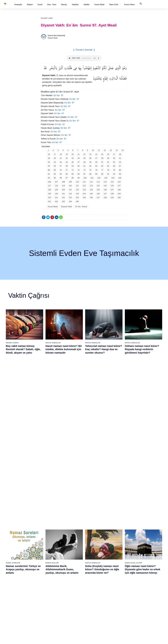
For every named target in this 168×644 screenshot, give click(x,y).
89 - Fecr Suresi (116, 597)
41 (120, 158)
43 (55, 162)
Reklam (119, 640)
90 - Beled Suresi (116, 601)
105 (120, 178)
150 (49, 198)
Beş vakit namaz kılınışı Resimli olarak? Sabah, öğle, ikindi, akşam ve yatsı (23, 349)
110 (77, 182)
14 (117, 150)
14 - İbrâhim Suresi (20, 601)
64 (102, 166)
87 (84, 174)
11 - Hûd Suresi (19, 589)
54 (120, 162)
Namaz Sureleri (13, 399)
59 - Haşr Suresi (92, 552)
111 (84, 182)
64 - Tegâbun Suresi (93, 572)
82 (55, 174)
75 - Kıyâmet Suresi (93, 617)
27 (114, 154)
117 (49, 186)
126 (112, 186)
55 (49, 166)
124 (98, 186)
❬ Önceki (78, 50)
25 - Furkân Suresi (44, 568)
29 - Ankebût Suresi (45, 585)
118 (56, 186)
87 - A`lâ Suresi (116, 589)
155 (84, 198)
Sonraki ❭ (90, 50)
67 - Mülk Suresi (92, 585)
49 (90, 162)
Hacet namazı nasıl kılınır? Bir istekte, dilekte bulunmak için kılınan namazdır (64, 349)
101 (92, 178)
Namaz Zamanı (148, 640)
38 (102, 158)
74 (84, 170)
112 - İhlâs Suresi (141, 613)
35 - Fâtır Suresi (43, 609)
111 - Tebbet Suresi (141, 609)
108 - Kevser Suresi (142, 597)
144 (84, 194)
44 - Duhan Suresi (68, 568)
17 (55, 154)
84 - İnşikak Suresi (117, 576)
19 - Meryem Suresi (21, 621)
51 (102, 162)
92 (114, 174)
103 (106, 178)
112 (91, 182)
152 (63, 198)
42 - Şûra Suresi (68, 560)
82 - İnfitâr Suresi (116, 568)
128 (49, 190)
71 (67, 170)
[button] (18, 5)
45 (67, 162)
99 (79, 178)
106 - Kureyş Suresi (142, 589)
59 (73, 166)
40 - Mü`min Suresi (69, 552)
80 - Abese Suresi (117, 560)
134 (91, 190)
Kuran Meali (99, 5)
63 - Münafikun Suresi (94, 568)
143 (77, 194)
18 (61, 154)
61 (84, 166)
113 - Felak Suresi (141, 617)
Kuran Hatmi (129, 5)
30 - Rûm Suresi (43, 589)
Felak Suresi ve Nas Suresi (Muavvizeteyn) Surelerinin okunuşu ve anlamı (101, 462)
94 (49, 178)
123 (91, 186)
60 (79, 166)
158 (105, 198)
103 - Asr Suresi (140, 576)
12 (105, 150)
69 (55, 170)
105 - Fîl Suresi (140, 585)
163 (63, 202)
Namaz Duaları (52, 399)
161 (49, 202)
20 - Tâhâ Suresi (44, 548)
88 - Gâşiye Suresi (117, 593)
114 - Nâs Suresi (140, 621)
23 (90, 154)
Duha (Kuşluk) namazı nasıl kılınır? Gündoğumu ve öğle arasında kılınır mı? (102, 406)
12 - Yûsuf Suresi (20, 593)
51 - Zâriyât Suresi (68, 597)
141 (63, 194)
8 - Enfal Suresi (19, 576)
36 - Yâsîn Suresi (44, 613)
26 (108, 154)
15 (122, 150)
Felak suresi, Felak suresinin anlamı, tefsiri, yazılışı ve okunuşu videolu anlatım (142, 462)
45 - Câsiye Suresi (68, 572)
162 (56, 202)
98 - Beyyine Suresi (141, 556)
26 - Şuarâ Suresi (44, 572)
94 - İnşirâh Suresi (117, 617)
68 (49, 170)
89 (96, 174)
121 (77, 186)
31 (61, 158)
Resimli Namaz (12, 343)
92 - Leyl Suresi (116, 609)
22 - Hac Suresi (43, 556)
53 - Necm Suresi (68, 605)
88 (90, 174)
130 (63, 190)
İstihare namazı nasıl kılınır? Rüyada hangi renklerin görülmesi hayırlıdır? (142, 349)
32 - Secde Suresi (44, 597)
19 (67, 154)
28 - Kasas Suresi (44, 580)
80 (120, 170)
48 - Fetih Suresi (68, 585)
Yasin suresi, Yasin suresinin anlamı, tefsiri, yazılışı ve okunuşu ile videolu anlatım (63, 462)
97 (67, 178)
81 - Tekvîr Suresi (116, 564)
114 (105, 182)
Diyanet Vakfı (47, 18)
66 (114, 166)
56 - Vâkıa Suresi (68, 617)
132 (77, 190)
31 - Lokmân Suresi (45, 593)
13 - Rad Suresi (19, 597)
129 (56, 190)
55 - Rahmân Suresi (69, 613)
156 (91, 198)
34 (79, 158)
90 (102, 174)
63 (96, 166)
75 (90, 170)
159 (112, 198)
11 (99, 150)
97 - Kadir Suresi (140, 552)
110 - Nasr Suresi (141, 605)
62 (90, 166)
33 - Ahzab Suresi (44, 601)
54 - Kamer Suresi (68, 609)
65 (108, 166)
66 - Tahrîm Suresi (93, 580)
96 (61, 178)
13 (111, 150)
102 (99, 178)
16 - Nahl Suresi (19, 609)
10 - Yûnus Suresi (20, 585)
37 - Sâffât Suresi (44, 617)
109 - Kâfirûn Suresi (142, 601)
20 (73, 154)
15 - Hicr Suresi (19, 605)
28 (120, 154)
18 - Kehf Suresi (19, 617)
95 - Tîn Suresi (115, 621)
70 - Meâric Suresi (93, 597)
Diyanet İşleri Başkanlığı (56, 35)
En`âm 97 (59, 95)
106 (49, 182)
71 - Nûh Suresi (92, 601)
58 (67, 166)
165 (77, 202)
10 (93, 150)
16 (49, 154)
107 (56, 182)
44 (61, 162)
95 (55, 178)
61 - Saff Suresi (92, 560)
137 (112, 190)
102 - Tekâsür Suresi (142, 572)
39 (108, 158)
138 (119, 190)
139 (49, 194)
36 (90, 158)
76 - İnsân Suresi (92, 621)
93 (120, 174)
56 (55, 166)
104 (113, 178)
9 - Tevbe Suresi (19, 580)
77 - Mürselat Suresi (117, 548)
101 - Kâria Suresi (141, 568)
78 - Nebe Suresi (116, 552)
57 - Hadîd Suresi (68, 621)
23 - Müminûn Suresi (45, 560)
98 (73, 178)
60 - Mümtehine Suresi (94, 556)
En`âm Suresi (81, 207)
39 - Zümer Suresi (68, 548)
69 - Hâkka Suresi (92, 593)
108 (63, 182)
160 (119, 198)
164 (70, 202)
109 (70, 182)
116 (119, 182)
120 (70, 186)
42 (49, 162)
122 (84, 186)
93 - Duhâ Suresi (116, 613)
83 (61, 174)
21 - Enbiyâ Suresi (44, 552)
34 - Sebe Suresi (44, 605)
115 (112, 182)
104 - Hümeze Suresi (142, 580)
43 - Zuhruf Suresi (68, 564)
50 (96, 162)
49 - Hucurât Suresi (69, 589)
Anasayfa (18, 5)
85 (73, 174)
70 (61, 170)
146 (98, 194)
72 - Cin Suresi (91, 605)
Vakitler (87, 5)
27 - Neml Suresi (44, 576)
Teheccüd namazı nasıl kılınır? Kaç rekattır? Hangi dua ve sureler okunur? (104, 349)
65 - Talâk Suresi (92, 576)
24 (96, 154)
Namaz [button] (64, 5)
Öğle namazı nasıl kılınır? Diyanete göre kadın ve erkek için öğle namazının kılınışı (143, 406)
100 (85, 178)
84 (67, 174)
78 (108, 170)
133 (84, 190)
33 (73, 158)
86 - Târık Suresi (116, 585)
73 (79, 170)
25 (102, 154)
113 (98, 182)
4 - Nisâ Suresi (19, 560)
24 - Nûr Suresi (43, 564)
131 (70, 190)
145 (91, 194)
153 (70, 198)
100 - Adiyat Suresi (141, 564)
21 (79, 154)
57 (61, 166)
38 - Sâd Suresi (43, 621)
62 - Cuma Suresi (92, 564)
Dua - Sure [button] (52, 5)
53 (114, 162)
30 (55, 158)
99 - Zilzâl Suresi (140, 560)
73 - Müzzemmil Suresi (94, 609)
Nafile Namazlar (53, 343)
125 (105, 186)
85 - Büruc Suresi (116, 580)
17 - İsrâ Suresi (19, 613)
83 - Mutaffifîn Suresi (118, 572)
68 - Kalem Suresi (92, 589)
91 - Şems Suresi (116, 605)
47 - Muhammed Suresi (70, 580)
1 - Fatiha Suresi (19, 548)
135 (98, 190)
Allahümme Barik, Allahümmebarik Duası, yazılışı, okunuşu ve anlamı (62, 406)
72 (73, 170)
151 (56, 198)
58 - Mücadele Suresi (94, 548)
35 (84, 158)
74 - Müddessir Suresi (94, 613)
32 (67, 158)
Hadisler (75, 5)
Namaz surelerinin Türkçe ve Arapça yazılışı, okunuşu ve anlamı (23, 406)
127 (119, 186)
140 (56, 194)
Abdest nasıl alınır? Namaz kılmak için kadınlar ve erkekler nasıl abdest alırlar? (23, 462)
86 (79, 174)
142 (70, 194)
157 (98, 198)
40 (114, 158)
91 (108, 174)
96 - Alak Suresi (140, 548)
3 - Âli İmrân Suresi (20, 556)
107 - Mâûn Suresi (141, 593)
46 (73, 162)
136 (105, 190)
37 (96, 158)
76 (96, 170)
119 (63, 186)
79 (114, 170)
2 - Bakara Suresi (20, 552)
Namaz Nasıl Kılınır (133, 399)
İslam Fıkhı (114, 5)
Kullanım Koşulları (107, 640)
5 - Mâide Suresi (19, 564)
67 (120, 166)
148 (112, 194)
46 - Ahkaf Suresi (68, 576)
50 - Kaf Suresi (67, 593)
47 (79, 162)
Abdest (30, 5)
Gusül (40, 5)
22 (84, 154)
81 (49, 174)
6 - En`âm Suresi (20, 568)
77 (102, 170)
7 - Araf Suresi (18, 572)
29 (49, 158)
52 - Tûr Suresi (67, 601)
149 (119, 194)
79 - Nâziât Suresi (117, 556)
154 (77, 198)
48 (84, 162)
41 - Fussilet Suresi (69, 556)
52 (108, 162)
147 (105, 194)
